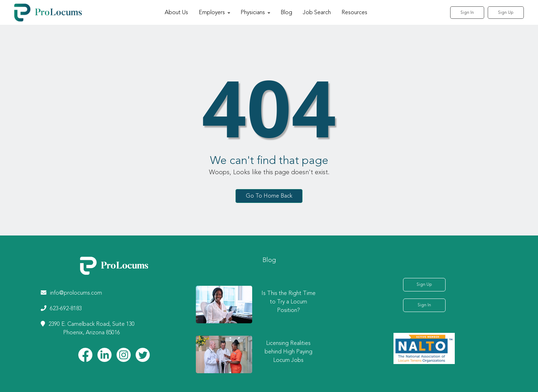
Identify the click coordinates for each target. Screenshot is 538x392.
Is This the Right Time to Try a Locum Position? (288, 302)
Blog (286, 13)
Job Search (317, 13)
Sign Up (506, 13)
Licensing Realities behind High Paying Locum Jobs (288, 352)
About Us (176, 13)
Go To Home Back (269, 196)
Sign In (467, 13)
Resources (354, 13)
